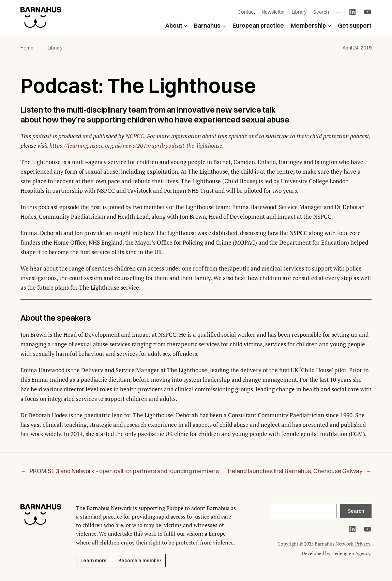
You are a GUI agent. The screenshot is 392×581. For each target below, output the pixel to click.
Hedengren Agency (351, 553)
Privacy (363, 544)
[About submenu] (185, 25)
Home (27, 48)
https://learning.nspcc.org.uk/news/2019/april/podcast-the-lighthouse (136, 146)
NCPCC (135, 136)
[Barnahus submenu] (224, 25)
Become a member (140, 561)
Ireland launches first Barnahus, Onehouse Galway (295, 471)
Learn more (94, 561)
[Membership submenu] (329, 25)
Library (55, 48)
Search (356, 511)
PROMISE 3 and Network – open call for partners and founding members (124, 471)
